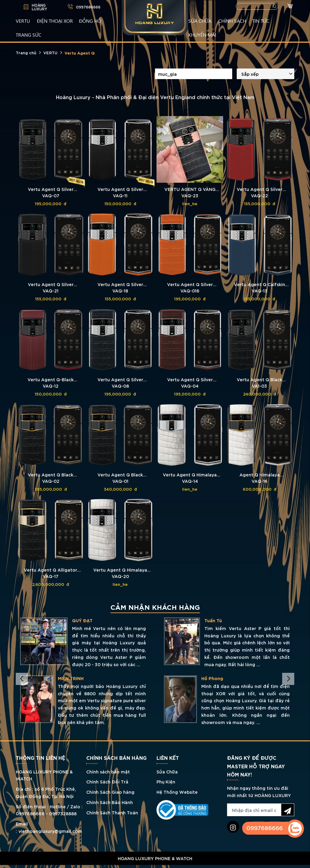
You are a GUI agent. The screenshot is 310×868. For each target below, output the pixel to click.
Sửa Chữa (167, 771)
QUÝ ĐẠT (226, 620)
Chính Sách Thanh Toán (112, 812)
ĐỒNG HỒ (90, 21)
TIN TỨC (261, 21)
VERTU (23, 21)
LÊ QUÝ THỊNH (88, 620)
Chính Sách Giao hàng (110, 792)
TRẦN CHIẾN (86, 678)
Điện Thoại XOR (55, 21)
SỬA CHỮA (200, 21)
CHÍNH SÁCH (232, 21)
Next (288, 679)
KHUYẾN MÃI (202, 35)
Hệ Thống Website (177, 792)
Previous (22, 679)
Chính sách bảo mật (108, 771)
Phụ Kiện (166, 781)
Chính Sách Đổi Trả (107, 781)
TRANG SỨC (29, 35)
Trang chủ (26, 52)
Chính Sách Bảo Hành (110, 802)
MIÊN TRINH (214, 678)
